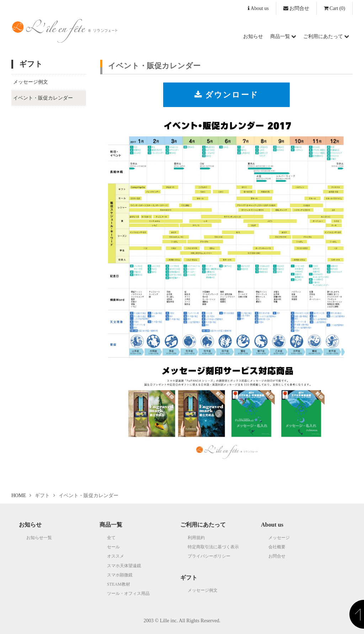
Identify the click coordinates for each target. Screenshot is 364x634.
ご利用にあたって (326, 36)
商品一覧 (283, 36)
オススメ (116, 556)
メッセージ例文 (31, 82)
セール (113, 547)
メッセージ (279, 538)
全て (111, 538)
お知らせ (253, 36)
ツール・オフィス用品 (128, 593)
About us (258, 8)
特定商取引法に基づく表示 (213, 547)
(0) (334, 8)
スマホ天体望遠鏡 (124, 566)
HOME (19, 496)
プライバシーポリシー (209, 556)
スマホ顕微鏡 (120, 575)
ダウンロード (226, 95)
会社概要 (277, 547)
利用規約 (196, 538)
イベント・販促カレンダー (43, 98)
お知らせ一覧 (39, 538)
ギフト (189, 578)
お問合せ (296, 8)
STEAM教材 (119, 584)
